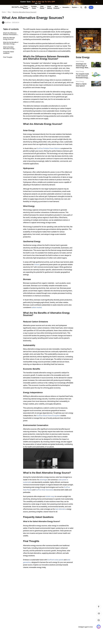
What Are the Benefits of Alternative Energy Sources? (11, 43)
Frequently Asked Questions (8, 52)
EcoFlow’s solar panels (55, 560)
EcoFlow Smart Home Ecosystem (48, 416)
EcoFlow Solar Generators (44, 490)
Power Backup (26, 7)
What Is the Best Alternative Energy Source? (9, 48)
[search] (81, 7)
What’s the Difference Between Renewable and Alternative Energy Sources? (11, 34)
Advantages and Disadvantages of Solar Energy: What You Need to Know (82, 66)
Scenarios (66, 7)
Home (4, 12)
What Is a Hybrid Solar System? (81, 85)
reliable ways (50, 496)
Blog (9, 12)
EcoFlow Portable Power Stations (48, 148)
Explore (75, 7)
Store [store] (91, 7)
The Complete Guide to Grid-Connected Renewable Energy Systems (82, 76)
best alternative (61, 509)
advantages (43, 480)
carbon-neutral (36, 307)
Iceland (37, 265)
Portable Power (35, 7)
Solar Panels (43, 7)
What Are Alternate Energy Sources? (9, 38)
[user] (86, 7)
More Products (57, 7)
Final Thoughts (8, 57)
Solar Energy (80, 61)
